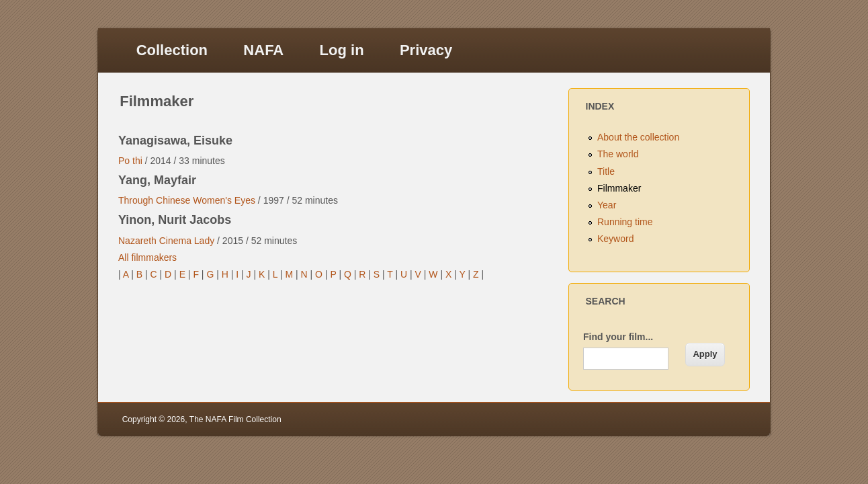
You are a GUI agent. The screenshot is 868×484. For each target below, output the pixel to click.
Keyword (615, 239)
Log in (342, 50)
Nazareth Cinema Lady (166, 241)
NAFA (263, 50)
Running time (625, 222)
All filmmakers (147, 257)
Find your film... (618, 337)
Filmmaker (619, 188)
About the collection (638, 137)
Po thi (130, 161)
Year (607, 205)
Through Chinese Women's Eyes (187, 200)
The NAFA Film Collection (235, 419)
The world (618, 154)
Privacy (426, 50)
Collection (172, 50)
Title (606, 171)
